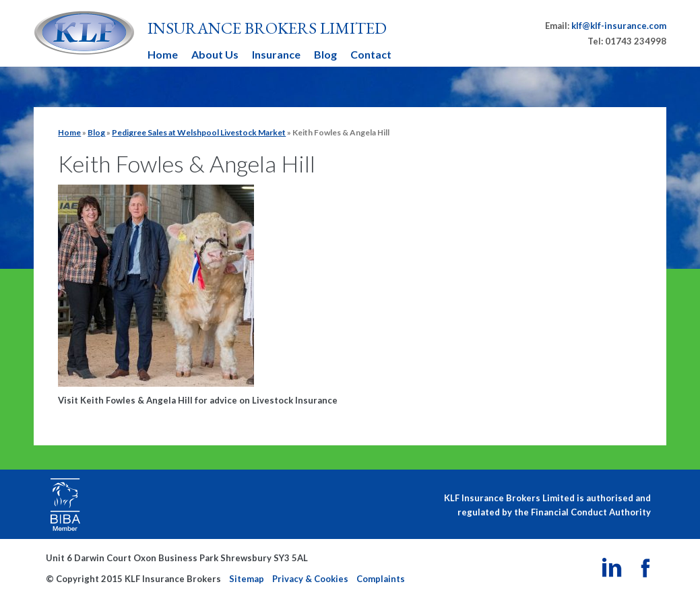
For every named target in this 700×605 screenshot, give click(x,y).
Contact (371, 54)
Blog (325, 54)
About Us (215, 54)
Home (163, 54)
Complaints (381, 579)
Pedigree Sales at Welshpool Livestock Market (199, 132)
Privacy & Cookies (310, 579)
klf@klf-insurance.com (619, 26)
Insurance (276, 54)
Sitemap (247, 579)
